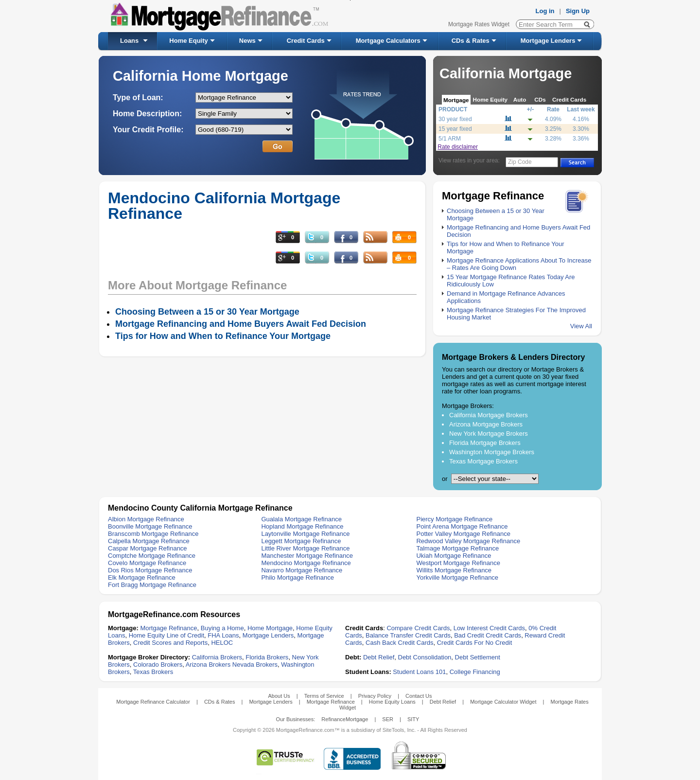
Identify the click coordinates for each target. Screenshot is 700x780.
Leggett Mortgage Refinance (301, 541)
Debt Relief (379, 657)
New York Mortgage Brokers (489, 434)
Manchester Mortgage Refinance (307, 556)
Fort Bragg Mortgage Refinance (152, 585)
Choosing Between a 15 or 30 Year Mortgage (207, 312)
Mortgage (456, 100)
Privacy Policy (375, 696)
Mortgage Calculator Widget (503, 702)
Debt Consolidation (425, 657)
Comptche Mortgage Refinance (152, 556)
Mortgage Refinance (168, 628)
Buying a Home (222, 628)
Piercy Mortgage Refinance (454, 519)
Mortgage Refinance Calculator (153, 702)
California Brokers (217, 657)
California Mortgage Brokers (489, 415)
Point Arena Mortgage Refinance (462, 526)
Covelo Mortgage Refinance (147, 563)
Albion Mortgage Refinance (146, 519)
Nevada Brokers (255, 665)
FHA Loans (223, 635)
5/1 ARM (450, 139)
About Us (279, 696)
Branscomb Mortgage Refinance (153, 534)
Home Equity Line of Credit (166, 635)
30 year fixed (455, 119)
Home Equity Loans (392, 702)
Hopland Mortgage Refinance (302, 526)
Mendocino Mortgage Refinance (306, 563)
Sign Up (578, 11)
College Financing (475, 672)
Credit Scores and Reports (170, 643)
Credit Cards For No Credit (475, 643)
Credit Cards (306, 41)
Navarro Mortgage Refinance (302, 570)
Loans (129, 41)
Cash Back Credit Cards (399, 643)
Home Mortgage (270, 628)
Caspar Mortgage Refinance (148, 548)
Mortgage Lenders (548, 41)
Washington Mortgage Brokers (492, 452)
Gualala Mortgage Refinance (301, 519)
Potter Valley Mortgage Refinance (463, 534)
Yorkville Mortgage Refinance (457, 577)
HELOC (222, 643)
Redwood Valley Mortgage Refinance (468, 541)
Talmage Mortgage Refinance (457, 548)
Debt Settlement (478, 657)
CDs (540, 99)
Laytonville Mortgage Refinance (305, 534)
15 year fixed (455, 129)
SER (388, 719)
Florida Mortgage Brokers (485, 443)
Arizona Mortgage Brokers (486, 424)
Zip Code (520, 162)
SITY (413, 719)
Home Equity (188, 41)
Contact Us (419, 696)
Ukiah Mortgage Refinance (454, 556)
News (247, 41)
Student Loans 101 (419, 672)
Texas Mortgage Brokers (483, 461)
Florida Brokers (267, 657)
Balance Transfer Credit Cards (408, 635)
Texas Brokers (153, 672)
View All (581, 326)
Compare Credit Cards (418, 628)
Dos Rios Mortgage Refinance (150, 570)
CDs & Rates (471, 41)
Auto (520, 99)
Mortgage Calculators (388, 41)
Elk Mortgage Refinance (142, 577)
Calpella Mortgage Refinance (149, 541)
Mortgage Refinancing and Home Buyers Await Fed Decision (241, 324)
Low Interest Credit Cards (489, 628)
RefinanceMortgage (345, 719)
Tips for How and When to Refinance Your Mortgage (223, 336)
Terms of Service (324, 696)
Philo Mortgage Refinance (297, 577)
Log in (545, 11)
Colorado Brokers (158, 665)
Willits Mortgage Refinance (454, 570)
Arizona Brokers (208, 665)
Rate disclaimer (458, 147)
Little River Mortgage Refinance (305, 548)
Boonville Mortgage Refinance (150, 526)
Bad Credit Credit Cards (488, 635)
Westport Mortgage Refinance (458, 563)
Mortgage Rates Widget (479, 24)
